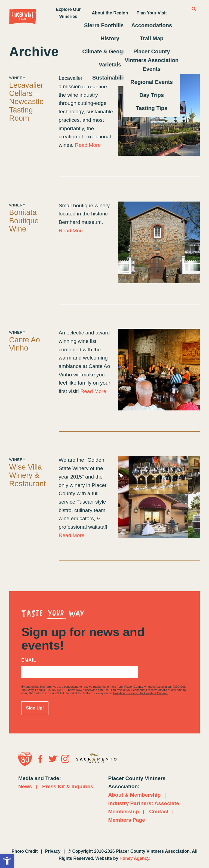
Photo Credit (25, 851)
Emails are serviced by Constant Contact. (141, 693)
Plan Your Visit (152, 13)
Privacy (53, 851)
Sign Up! (35, 708)
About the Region (110, 13)
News (25, 786)
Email (29, 660)
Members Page (126, 820)
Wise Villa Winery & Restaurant (28, 475)
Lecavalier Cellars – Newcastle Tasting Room (27, 102)
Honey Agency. (135, 858)
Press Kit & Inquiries (68, 786)
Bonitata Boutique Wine (24, 221)
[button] (7, 861)
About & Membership (134, 795)
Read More (88, 145)
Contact (159, 811)
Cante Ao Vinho (25, 344)
